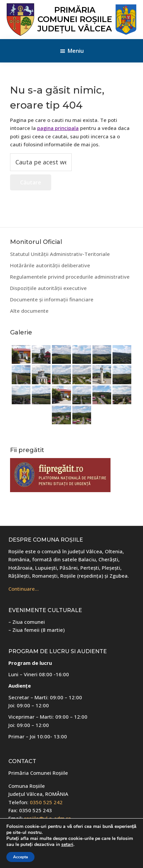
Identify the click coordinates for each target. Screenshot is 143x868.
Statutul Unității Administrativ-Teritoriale (60, 254)
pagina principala (58, 128)
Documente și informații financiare (52, 299)
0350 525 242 (46, 802)
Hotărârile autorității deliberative (50, 265)
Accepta (20, 857)
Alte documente (29, 311)
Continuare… (24, 589)
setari (67, 845)
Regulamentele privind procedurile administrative (70, 277)
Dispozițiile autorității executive (48, 288)
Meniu (76, 51)
